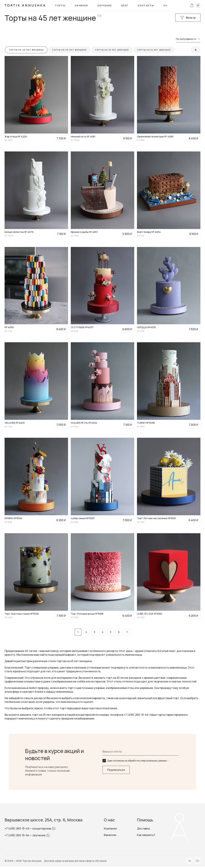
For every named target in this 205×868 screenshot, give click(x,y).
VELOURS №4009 (15, 423)
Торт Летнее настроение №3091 (156, 518)
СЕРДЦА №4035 (146, 327)
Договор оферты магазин (59, 861)
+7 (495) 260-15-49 (17, 828)
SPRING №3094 (13, 518)
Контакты (146, 5)
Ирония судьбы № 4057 (84, 232)
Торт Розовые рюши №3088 (87, 614)
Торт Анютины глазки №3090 (22, 614)
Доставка (143, 828)
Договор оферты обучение (91, 861)
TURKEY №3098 (146, 423)
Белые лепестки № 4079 (19, 232)
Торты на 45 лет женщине (26, 50)
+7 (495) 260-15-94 (17, 835)
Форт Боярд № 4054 (149, 232)
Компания (110, 828)
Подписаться (116, 770)
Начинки (81, 5)
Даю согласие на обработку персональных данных (138, 761)
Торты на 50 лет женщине (69, 50)
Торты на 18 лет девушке (112, 50)
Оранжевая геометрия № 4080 (155, 136)
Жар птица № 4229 (16, 136)
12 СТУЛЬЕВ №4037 (82, 327)
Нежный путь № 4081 (83, 136)
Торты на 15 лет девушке (154, 50)
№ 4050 (9, 327)
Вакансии (110, 835)
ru (166, 5)
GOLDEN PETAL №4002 (84, 423)
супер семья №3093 (83, 518)
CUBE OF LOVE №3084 (150, 614)
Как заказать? (146, 835)
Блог (125, 5)
